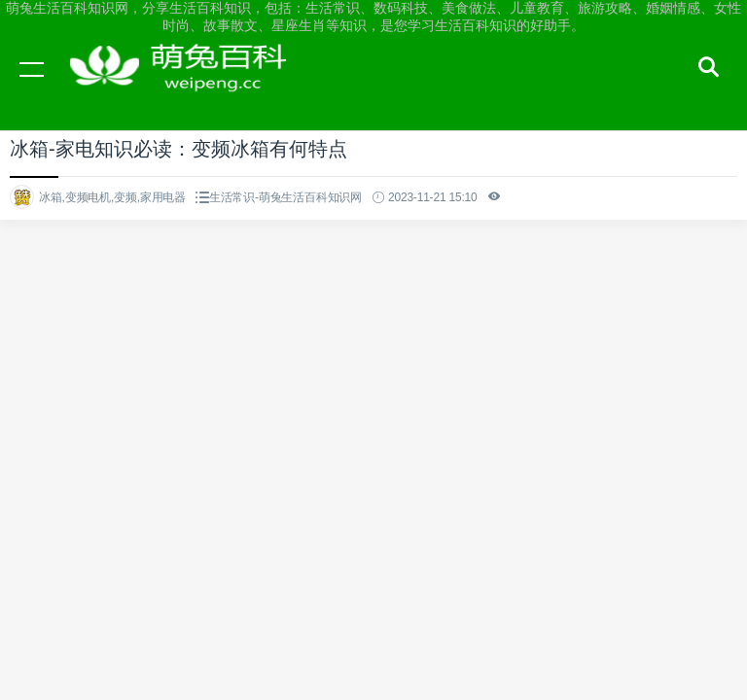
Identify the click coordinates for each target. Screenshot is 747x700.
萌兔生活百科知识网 (185, 87)
